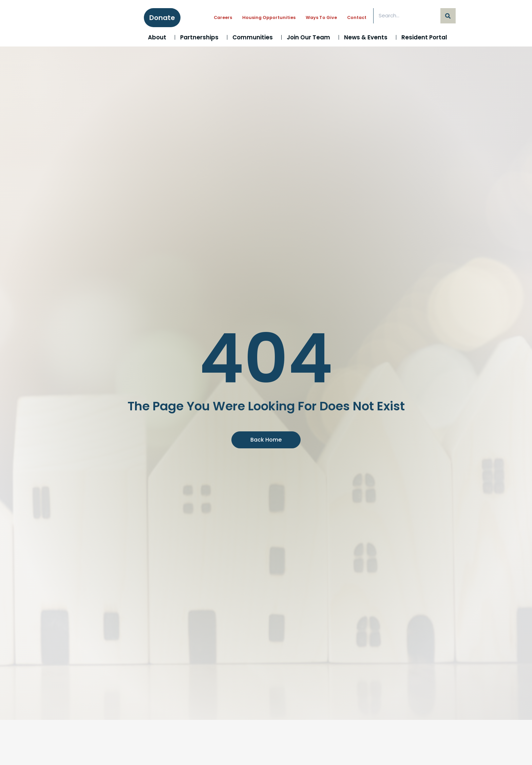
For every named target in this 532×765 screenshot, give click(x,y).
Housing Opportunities (269, 17)
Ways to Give (321, 17)
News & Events (367, 37)
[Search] (448, 16)
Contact (357, 17)
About (159, 37)
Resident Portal (426, 37)
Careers (223, 17)
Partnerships (201, 37)
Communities (254, 37)
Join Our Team (310, 37)
